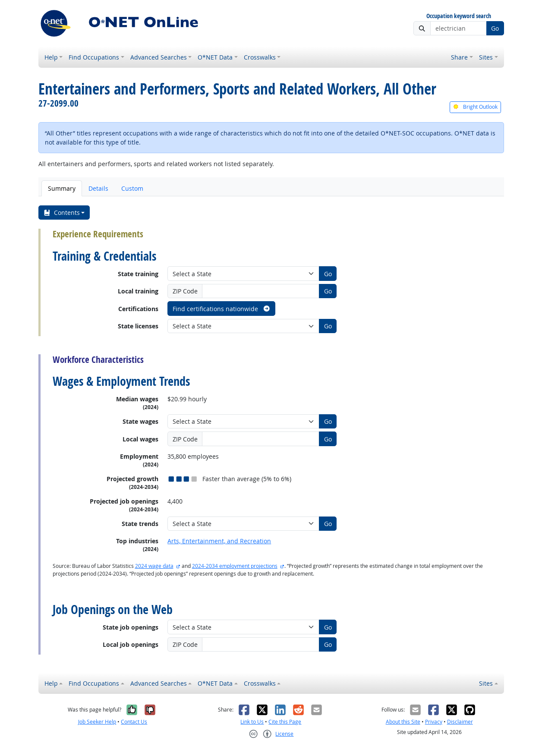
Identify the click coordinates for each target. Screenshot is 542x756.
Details (98, 188)
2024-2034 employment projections (235, 566)
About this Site (403, 722)
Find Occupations (94, 57)
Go (495, 28)
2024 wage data (154, 566)
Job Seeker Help (97, 722)
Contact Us (134, 722)
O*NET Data (215, 57)
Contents (61, 213)
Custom (132, 188)
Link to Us (252, 722)
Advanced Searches (159, 57)
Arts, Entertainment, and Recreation (219, 541)
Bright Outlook (475, 107)
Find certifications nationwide (222, 309)
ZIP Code (185, 291)
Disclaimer (460, 722)
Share (459, 57)
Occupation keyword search (459, 16)
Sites (486, 57)
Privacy (434, 722)
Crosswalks (260, 57)
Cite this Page (285, 722)
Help (51, 57)
